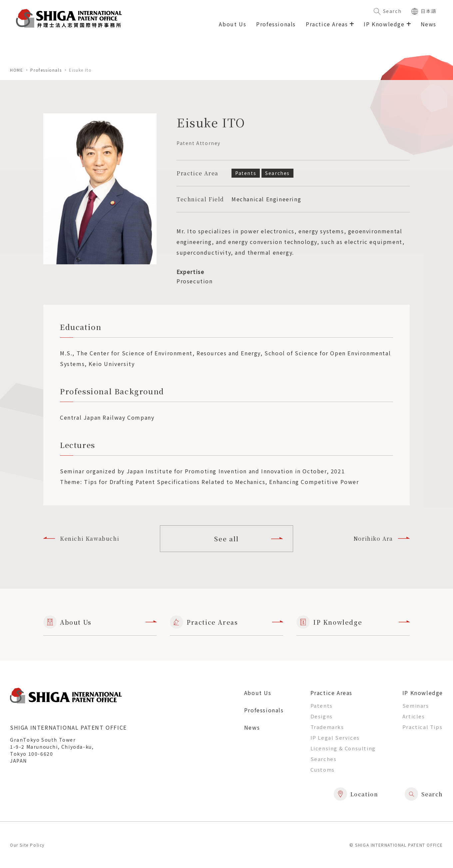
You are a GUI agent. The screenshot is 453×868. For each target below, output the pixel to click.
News (429, 24)
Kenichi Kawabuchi (81, 538)
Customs (323, 769)
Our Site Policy (27, 845)
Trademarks (327, 727)
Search (388, 11)
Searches (324, 759)
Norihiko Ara (382, 538)
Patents (322, 705)
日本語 (424, 11)
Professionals (276, 24)
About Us (232, 24)
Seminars (416, 705)
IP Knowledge (353, 622)
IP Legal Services (335, 737)
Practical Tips (422, 727)
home (16, 70)
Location (356, 794)
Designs (322, 716)
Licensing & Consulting (343, 748)
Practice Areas (226, 622)
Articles (414, 716)
